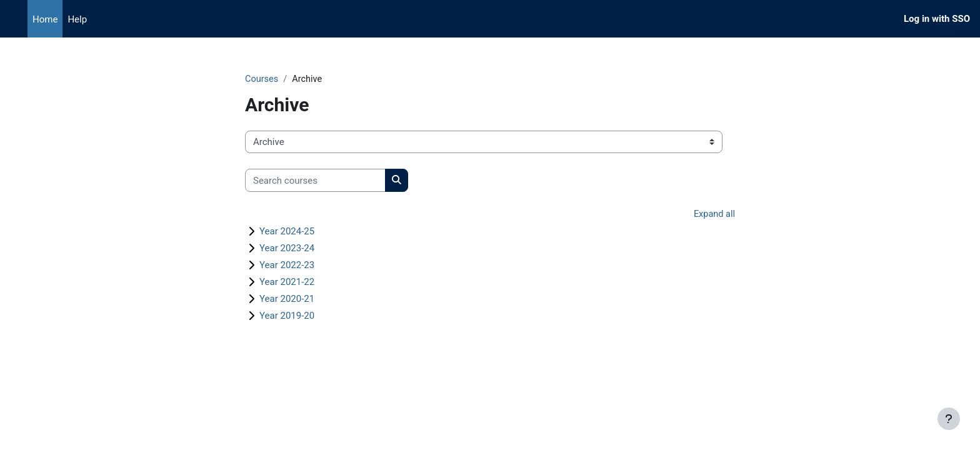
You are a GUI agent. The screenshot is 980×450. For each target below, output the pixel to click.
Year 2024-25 (287, 232)
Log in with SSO (937, 19)
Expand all (714, 215)
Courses (262, 79)
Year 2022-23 (287, 266)
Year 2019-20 (287, 316)
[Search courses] (315, 181)
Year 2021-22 (287, 282)
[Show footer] (949, 419)
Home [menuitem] (45, 19)
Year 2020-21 (287, 299)
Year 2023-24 (287, 249)
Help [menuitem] (77, 19)
